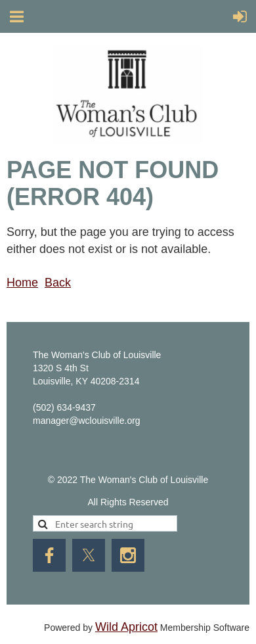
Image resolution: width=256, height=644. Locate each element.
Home (22, 283)
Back (58, 283)
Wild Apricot (126, 627)
